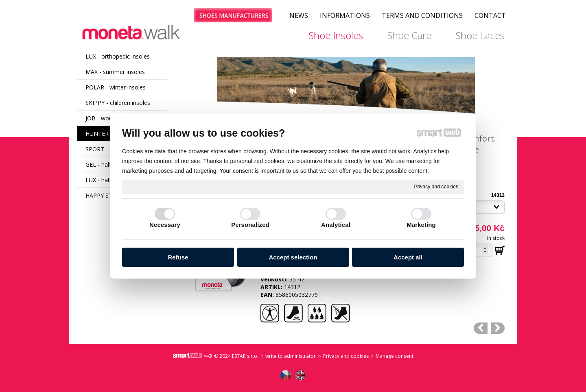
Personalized (250, 225)
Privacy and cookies (436, 187)
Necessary (165, 225)
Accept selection (293, 257)
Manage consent (395, 356)
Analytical (336, 225)
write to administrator (291, 356)
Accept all (408, 257)
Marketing (421, 225)
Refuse (178, 257)
